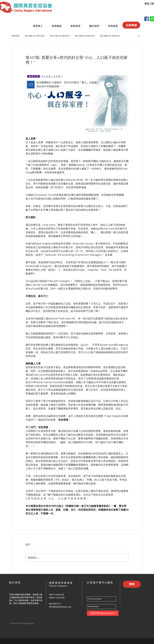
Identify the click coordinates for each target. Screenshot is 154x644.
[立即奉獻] (131, 25)
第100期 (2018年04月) (35, 36)
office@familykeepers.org (60, 607)
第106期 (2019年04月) (110, 36)
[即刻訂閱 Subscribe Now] (103, 613)
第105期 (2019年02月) (85, 36)
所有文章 (16, 36)
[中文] (147, 4)
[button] (139, 36)
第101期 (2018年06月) (60, 36)
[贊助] (132, 584)
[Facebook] (147, 19)
